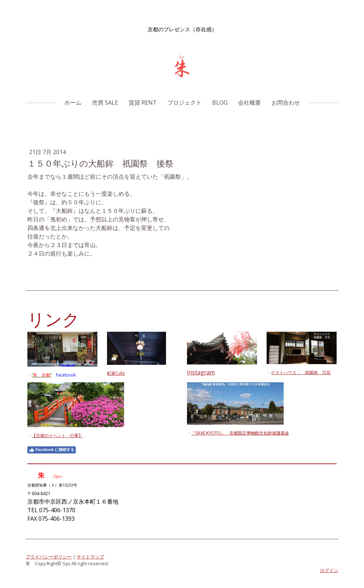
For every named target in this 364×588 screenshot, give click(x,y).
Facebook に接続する (52, 450)
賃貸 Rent (143, 103)
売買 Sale (105, 103)
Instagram (201, 372)
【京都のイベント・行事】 (57, 435)
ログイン (329, 570)
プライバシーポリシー (49, 557)
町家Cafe (116, 373)
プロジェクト (184, 103)
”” (42, 375)
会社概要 (250, 103)
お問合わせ (286, 103)
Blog (220, 103)
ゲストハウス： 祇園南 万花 (301, 372)
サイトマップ (90, 557)
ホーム (73, 103)
